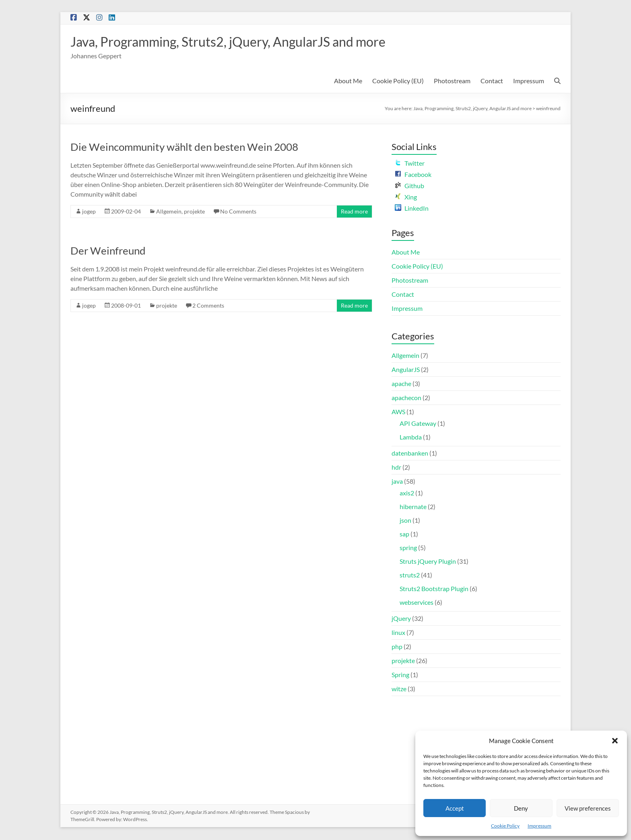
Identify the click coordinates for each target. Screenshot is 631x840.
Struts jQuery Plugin (428, 562)
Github (409, 186)
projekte (194, 212)
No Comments (238, 212)
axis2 (407, 494)
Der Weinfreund (108, 251)
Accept (455, 808)
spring (408, 548)
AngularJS (406, 370)
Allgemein (169, 212)
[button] (615, 741)
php (397, 647)
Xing (406, 198)
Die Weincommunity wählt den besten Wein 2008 (184, 148)
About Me (348, 81)
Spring (400, 675)
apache (401, 384)
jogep (89, 212)
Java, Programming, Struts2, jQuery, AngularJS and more (248, 42)
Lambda (411, 438)
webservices (417, 603)
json (405, 521)
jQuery (401, 619)
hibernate (413, 507)
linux (398, 633)
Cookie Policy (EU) (398, 81)
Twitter (410, 164)
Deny (521, 808)
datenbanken (410, 454)
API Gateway (418, 424)
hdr (396, 468)
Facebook (413, 175)
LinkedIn (412, 209)
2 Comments (208, 306)
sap (404, 535)
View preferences (588, 808)
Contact (492, 81)
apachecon (406, 398)
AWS (398, 412)
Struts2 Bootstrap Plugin (434, 589)
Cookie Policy (505, 826)
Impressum (539, 826)
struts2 (410, 576)
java (397, 482)
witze (399, 689)
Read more (354, 212)
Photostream (452, 81)
